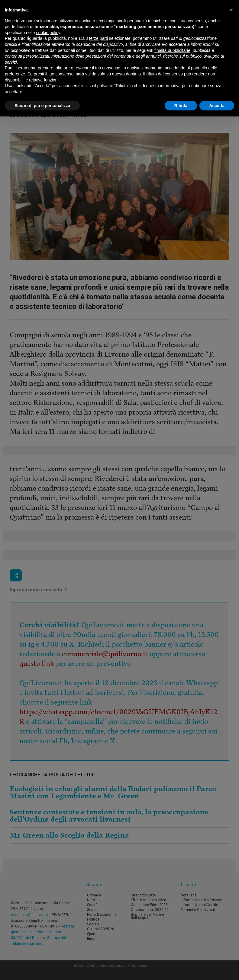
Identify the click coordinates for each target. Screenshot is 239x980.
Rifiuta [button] (181, 106)
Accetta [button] (217, 106)
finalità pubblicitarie (172, 50)
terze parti (99, 38)
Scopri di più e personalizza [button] (42, 106)
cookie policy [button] (48, 33)
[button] (231, 10)
